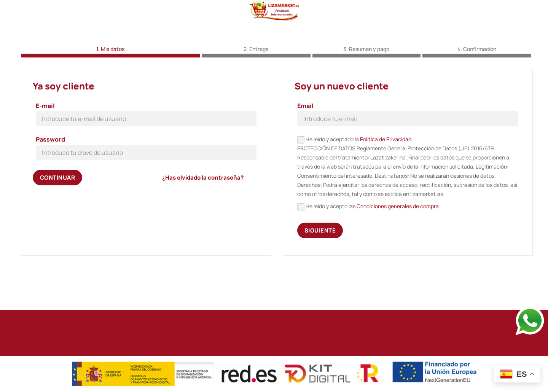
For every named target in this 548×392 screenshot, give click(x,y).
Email (305, 137)
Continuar (57, 208)
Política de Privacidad (386, 170)
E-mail (45, 137)
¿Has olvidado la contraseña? (203, 208)
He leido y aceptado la (408, 198)
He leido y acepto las (368, 238)
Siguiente (320, 261)
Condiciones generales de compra (398, 237)
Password (50, 171)
